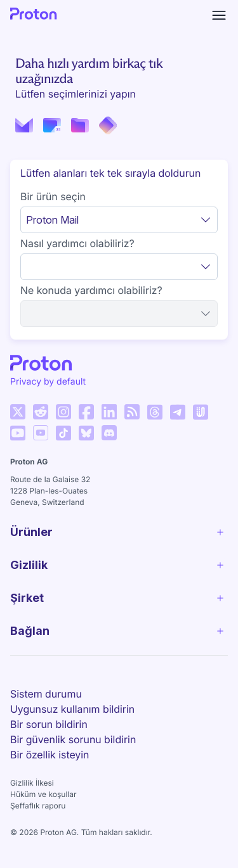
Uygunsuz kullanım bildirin (72, 709)
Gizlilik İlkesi (32, 783)
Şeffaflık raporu (38, 806)
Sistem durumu (46, 694)
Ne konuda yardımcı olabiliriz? (91, 290)
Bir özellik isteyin (50, 755)
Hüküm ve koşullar (43, 794)
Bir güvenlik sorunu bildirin (73, 739)
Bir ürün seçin (53, 196)
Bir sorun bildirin (49, 724)
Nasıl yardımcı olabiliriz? (77, 243)
